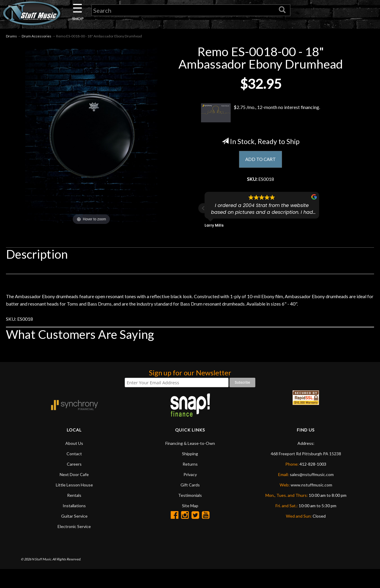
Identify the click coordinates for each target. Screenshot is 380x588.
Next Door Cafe (74, 493)
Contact (74, 472)
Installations (74, 524)
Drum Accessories (37, 38)
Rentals (74, 514)
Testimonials (190, 514)
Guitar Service (74, 534)
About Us (74, 462)
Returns (190, 482)
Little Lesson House (74, 503)
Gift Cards (190, 503)
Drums (11, 38)
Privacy (190, 493)
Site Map (190, 524)
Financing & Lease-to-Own (190, 462)
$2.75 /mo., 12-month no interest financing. (261, 115)
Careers (74, 482)
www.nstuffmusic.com (311, 503)
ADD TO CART (261, 162)
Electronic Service (74, 545)
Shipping (190, 472)
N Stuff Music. (42, 577)
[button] (203, 212)
